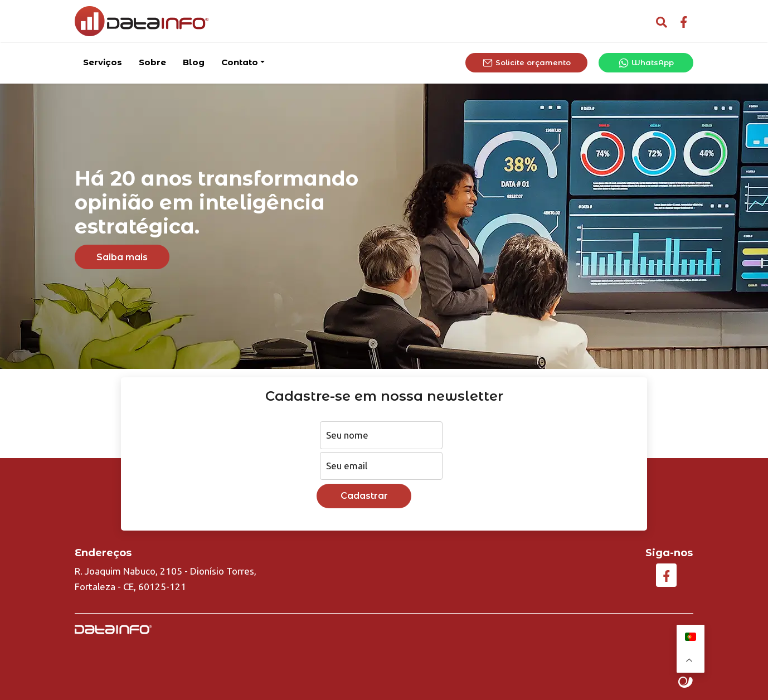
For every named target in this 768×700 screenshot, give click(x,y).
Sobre (152, 61)
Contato (240, 61)
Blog (194, 61)
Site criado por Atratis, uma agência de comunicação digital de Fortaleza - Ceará (686, 683)
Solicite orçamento (526, 62)
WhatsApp (646, 62)
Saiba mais (122, 257)
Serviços (103, 61)
